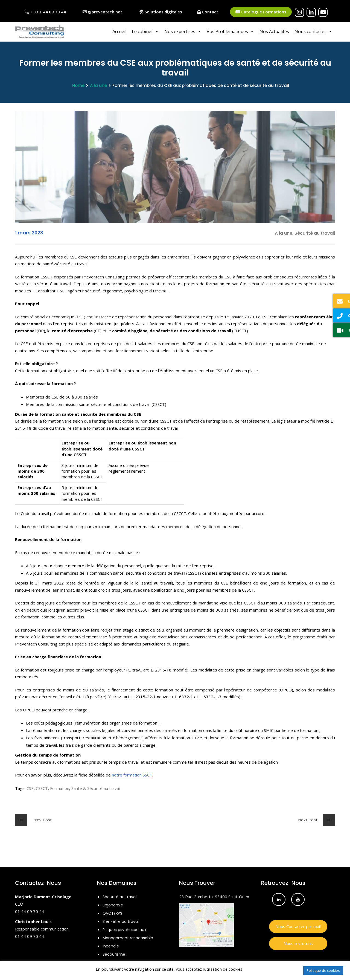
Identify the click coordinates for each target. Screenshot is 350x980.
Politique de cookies (323, 970)
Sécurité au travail (120, 896)
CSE (30, 788)
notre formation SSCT (132, 774)
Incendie (111, 946)
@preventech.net (102, 12)
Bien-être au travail (121, 921)
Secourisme (114, 954)
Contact (208, 12)
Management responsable (128, 937)
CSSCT (42, 788)
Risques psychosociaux (124, 929)
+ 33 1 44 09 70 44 (45, 12)
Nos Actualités (274, 31)
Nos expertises (183, 31)
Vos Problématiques (230, 31)
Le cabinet (145, 31)
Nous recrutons (298, 943)
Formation (60, 788)
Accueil (119, 31)
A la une (98, 85)
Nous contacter (313, 31)
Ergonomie (113, 905)
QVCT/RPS (112, 913)
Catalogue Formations (261, 12)
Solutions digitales (161, 12)
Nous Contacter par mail (298, 926)
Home (78, 85)
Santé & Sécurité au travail (96, 788)
